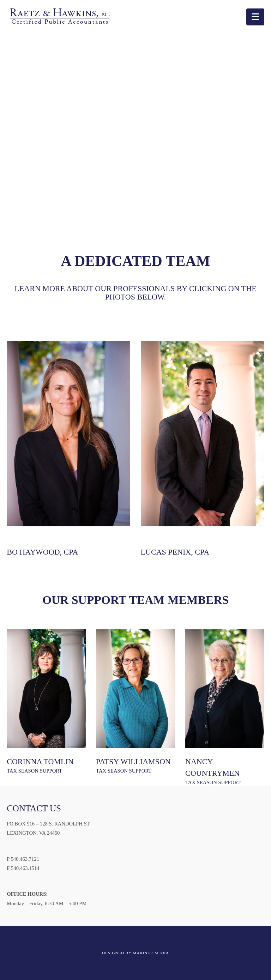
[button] (255, 17)
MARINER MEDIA (151, 953)
